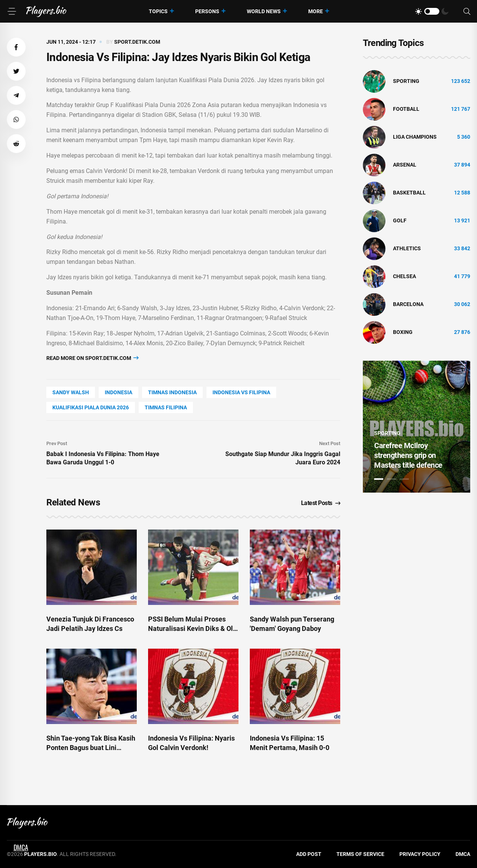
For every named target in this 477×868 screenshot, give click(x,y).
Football (406, 109)
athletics (407, 248)
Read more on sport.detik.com (92, 358)
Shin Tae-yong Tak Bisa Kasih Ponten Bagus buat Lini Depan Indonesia (91, 748)
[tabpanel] (417, 427)
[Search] (467, 11)
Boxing (403, 332)
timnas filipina (166, 407)
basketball (409, 193)
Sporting (406, 81)
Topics (158, 11)
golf (400, 220)
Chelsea (404, 276)
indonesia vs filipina (241, 392)
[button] (16, 47)
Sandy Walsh (71, 392)
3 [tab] (404, 479)
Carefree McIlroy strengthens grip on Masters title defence (408, 455)
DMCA (463, 854)
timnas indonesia (172, 392)
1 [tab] (379, 479)
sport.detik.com (137, 42)
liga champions (415, 137)
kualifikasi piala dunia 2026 (91, 407)
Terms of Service (360, 854)
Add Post (309, 854)
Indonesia (118, 392)
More (316, 11)
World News (264, 11)
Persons (207, 11)
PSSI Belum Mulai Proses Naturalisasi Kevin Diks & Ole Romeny (192, 628)
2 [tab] (391, 479)
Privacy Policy (420, 854)
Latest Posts (321, 503)
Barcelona (408, 304)
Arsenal (405, 165)
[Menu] (12, 11)
